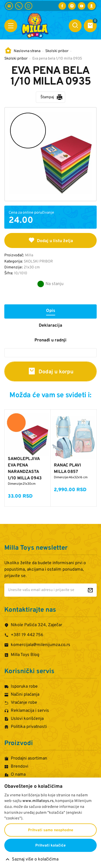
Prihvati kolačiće (50, 846)
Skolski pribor (57, 51)
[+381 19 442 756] (19, 6)
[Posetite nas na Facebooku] (62, 6)
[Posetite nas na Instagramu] (72, 6)
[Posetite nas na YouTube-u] (82, 6)
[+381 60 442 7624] (29, 6)
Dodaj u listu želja (51, 240)
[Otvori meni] (11, 26)
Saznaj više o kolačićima (35, 859)
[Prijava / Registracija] (92, 6)
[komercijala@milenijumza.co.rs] (9, 6)
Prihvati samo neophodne (51, 830)
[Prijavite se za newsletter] (90, 590)
